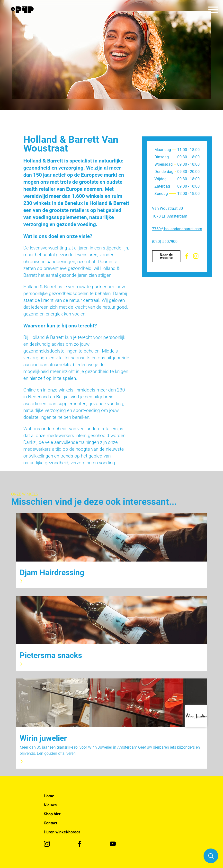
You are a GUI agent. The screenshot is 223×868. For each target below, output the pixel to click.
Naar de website (166, 256)
